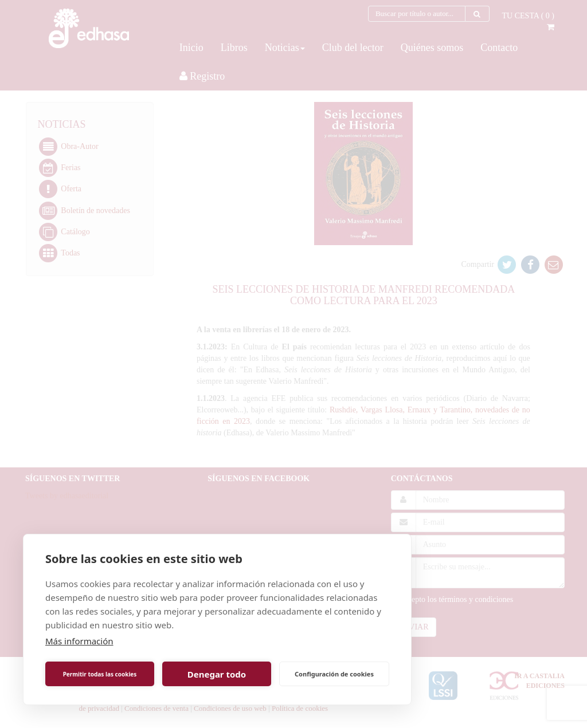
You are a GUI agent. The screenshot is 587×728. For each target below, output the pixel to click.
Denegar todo (217, 674)
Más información (79, 641)
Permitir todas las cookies (100, 674)
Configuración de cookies (334, 674)
